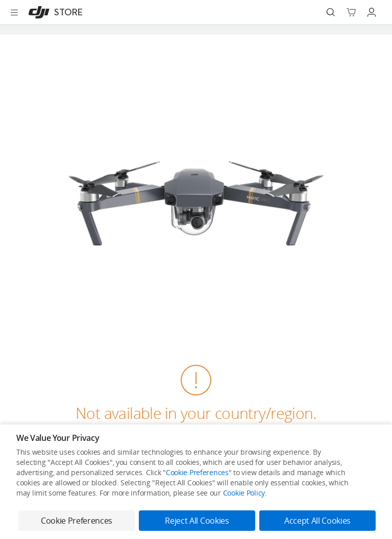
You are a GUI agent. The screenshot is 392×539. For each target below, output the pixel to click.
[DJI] (53, 12)
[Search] (331, 12)
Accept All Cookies (317, 521)
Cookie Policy (244, 493)
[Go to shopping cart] (351, 12)
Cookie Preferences (197, 472)
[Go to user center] (372, 12)
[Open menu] (14, 12)
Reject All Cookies (197, 521)
